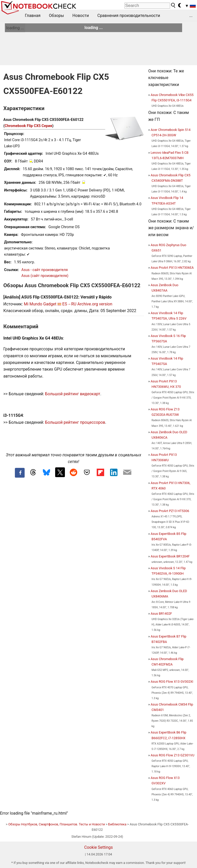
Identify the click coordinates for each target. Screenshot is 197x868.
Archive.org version (95, 304)
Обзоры (57, 16)
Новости (81, 16)
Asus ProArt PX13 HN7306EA (172, 268)
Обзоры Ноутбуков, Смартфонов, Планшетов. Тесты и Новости (57, 824)
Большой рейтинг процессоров (75, 422)
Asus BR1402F (161, 614)
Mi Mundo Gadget (40, 304)
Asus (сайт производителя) (45, 276)
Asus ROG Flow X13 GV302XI (172, 682)
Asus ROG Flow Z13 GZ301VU (172, 755)
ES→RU (69, 304)
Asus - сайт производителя (45, 270)
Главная (33, 16)
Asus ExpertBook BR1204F (170, 556)
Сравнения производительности (129, 16)
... (191, 16)
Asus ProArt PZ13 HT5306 (170, 511)
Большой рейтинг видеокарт (73, 394)
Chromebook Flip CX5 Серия (28, 126)
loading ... (15, 28)
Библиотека (117, 824)
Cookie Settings (98, 847)
